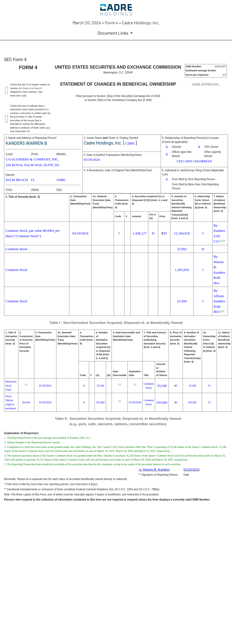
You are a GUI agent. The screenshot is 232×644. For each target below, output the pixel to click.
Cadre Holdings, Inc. (103, 143)
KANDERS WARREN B (26, 143)
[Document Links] (116, 33)
